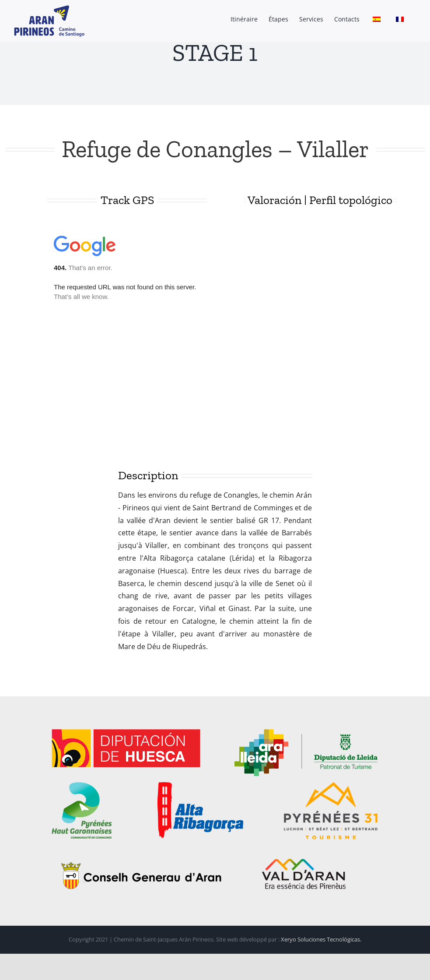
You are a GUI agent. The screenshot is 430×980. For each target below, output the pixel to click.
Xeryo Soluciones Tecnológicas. (321, 939)
